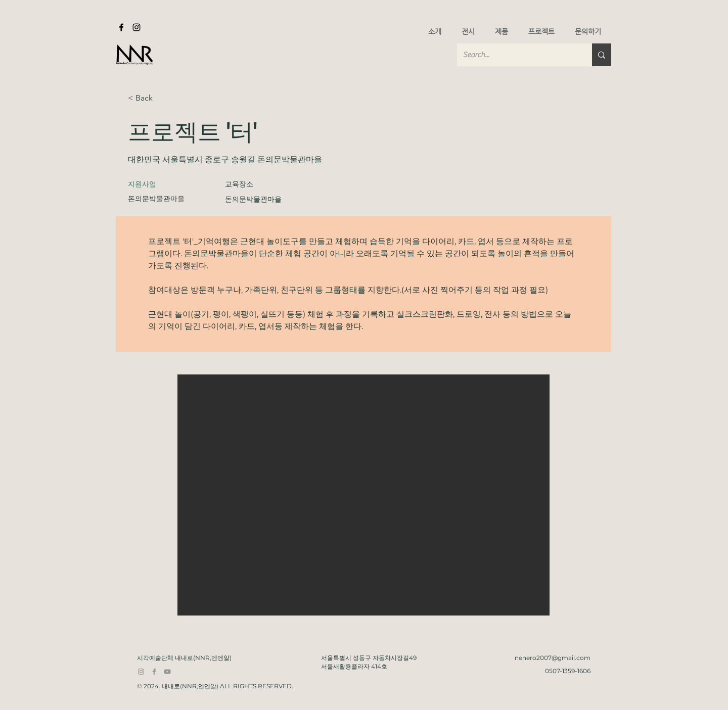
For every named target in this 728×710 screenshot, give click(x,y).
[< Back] (164, 98)
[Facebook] (121, 27)
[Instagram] (136, 27)
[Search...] (517, 55)
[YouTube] (167, 672)
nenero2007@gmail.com (553, 658)
